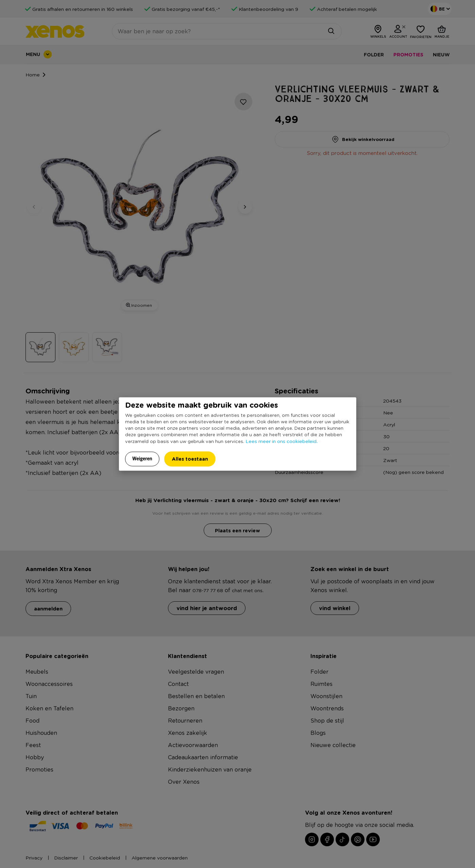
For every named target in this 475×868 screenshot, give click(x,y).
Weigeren (142, 458)
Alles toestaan (190, 458)
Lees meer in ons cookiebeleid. (282, 441)
